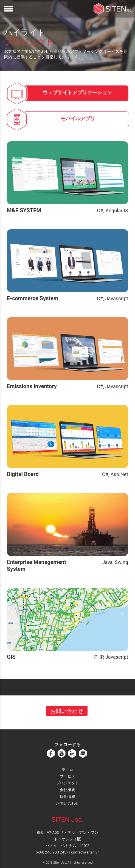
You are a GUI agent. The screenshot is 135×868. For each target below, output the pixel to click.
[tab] (77, 93)
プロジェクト (67, 783)
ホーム (67, 769)
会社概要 (67, 790)
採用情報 (67, 797)
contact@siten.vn (85, 852)
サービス (67, 776)
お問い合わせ (67, 711)
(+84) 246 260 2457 (52, 852)
